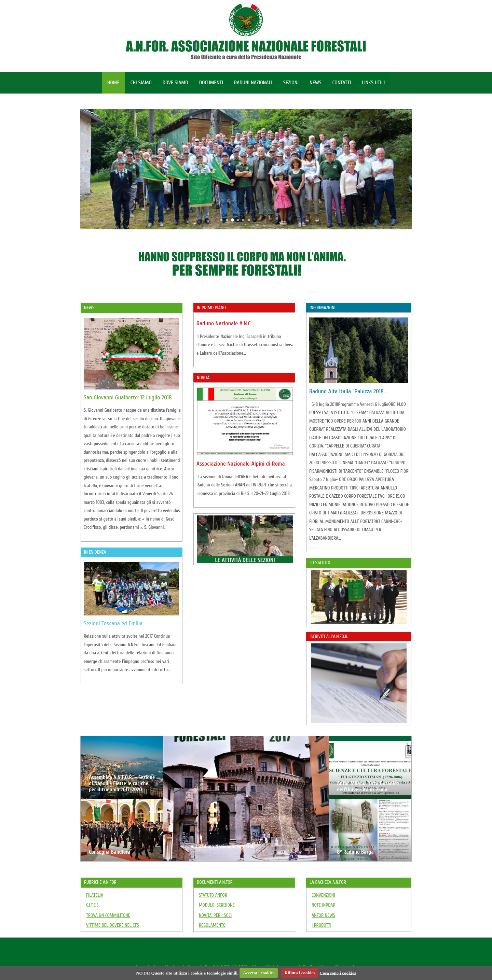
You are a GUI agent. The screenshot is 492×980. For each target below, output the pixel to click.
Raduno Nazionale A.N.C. (224, 323)
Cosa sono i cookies (338, 973)
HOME (113, 83)
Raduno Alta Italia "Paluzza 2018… (348, 391)
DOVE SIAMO (175, 83)
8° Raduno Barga (355, 852)
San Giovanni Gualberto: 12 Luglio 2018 (128, 397)
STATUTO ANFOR (213, 895)
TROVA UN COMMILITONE (108, 915)
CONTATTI (342, 83)
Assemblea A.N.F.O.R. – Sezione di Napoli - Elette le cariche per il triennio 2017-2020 (122, 783)
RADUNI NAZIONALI (253, 83)
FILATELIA (95, 895)
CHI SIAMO (141, 83)
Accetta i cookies (259, 973)
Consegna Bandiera (110, 852)
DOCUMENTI (211, 83)
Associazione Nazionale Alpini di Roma (241, 464)
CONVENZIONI (323, 895)
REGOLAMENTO (212, 925)
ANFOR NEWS (323, 915)
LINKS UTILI (373, 83)
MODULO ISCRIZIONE (217, 905)
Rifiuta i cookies (300, 973)
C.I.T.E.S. (93, 905)
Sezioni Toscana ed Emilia (113, 623)
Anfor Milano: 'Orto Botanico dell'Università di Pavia (368, 786)
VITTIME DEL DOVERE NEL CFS (113, 925)
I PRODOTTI (322, 925)
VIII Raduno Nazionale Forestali (223, 847)
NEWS (315, 83)
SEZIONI (291, 83)
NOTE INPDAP (323, 905)
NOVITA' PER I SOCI (215, 915)
